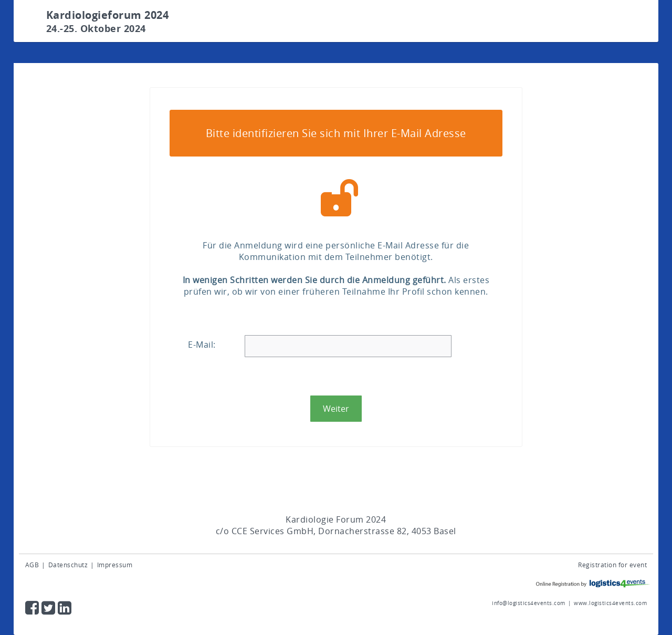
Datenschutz (68, 565)
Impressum (115, 565)
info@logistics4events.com (529, 603)
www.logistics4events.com (610, 603)
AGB (32, 565)
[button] (336, 409)
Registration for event (612, 565)
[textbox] (348, 346)
